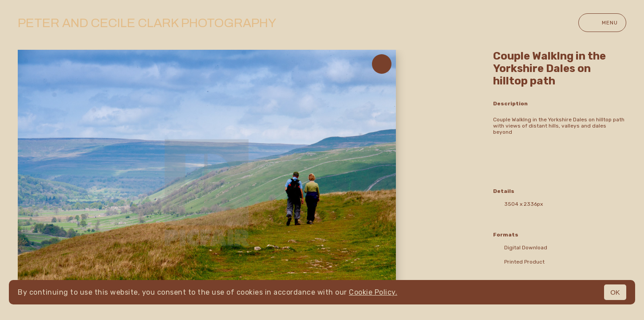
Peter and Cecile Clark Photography (147, 23)
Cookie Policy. (373, 292)
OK (615, 292)
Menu (602, 23)
